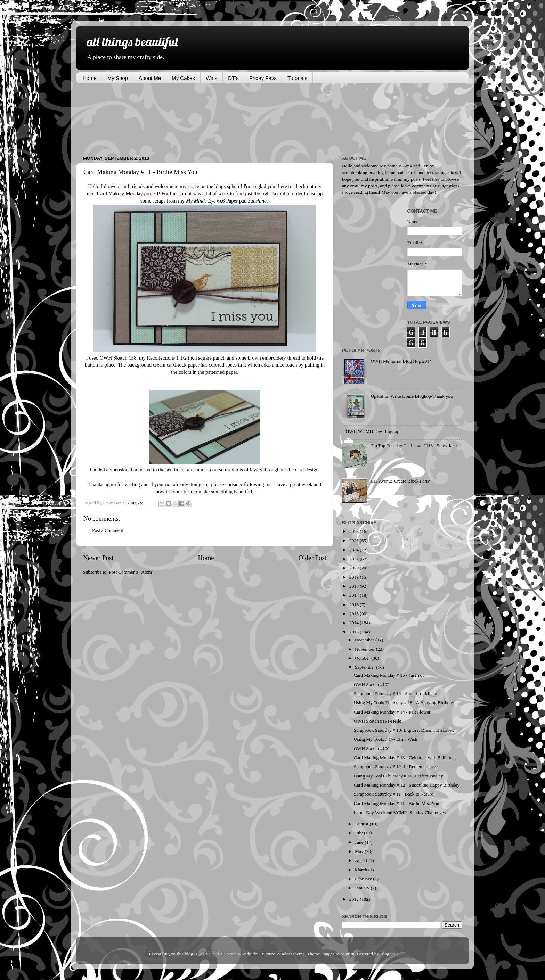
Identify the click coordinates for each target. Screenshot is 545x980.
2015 (355, 614)
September (365, 667)
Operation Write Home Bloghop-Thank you (412, 396)
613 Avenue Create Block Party (400, 481)
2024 (355, 550)
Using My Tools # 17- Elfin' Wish (386, 739)
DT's (233, 78)
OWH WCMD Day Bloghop (372, 431)
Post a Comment (108, 530)
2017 (355, 595)
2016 (355, 605)
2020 (355, 568)
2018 (355, 586)
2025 (355, 540)
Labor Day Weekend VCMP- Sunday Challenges (400, 812)
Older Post (312, 558)
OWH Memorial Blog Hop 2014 (401, 361)
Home (90, 78)
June (360, 842)
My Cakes (183, 78)
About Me (150, 78)
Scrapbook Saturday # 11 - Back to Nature (394, 794)
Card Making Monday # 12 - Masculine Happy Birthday (407, 785)
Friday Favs (263, 78)
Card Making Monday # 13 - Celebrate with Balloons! (405, 757)
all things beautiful (132, 42)
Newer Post (98, 558)
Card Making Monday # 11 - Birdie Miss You (397, 803)
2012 (355, 899)
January (363, 888)
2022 (355, 559)
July (359, 833)
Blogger (388, 954)
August (362, 824)
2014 (355, 623)
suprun (348, 954)
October (363, 658)
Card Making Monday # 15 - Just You (389, 675)
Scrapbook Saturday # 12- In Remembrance (395, 767)
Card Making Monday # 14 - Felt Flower (392, 712)
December (365, 640)
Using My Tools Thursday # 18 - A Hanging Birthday (404, 703)
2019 (355, 577)
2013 (355, 632)
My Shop (118, 78)
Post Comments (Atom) (131, 572)
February (364, 879)
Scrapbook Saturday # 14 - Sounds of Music (395, 694)
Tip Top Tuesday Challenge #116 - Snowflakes (414, 446)
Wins (212, 78)
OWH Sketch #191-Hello (378, 721)
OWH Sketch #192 (372, 685)
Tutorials (297, 78)
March (362, 870)
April (360, 860)
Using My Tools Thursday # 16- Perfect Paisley (398, 776)
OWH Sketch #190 (372, 748)
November (365, 649)
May (360, 851)
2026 (355, 531)
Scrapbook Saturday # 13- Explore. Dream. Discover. (404, 730)
